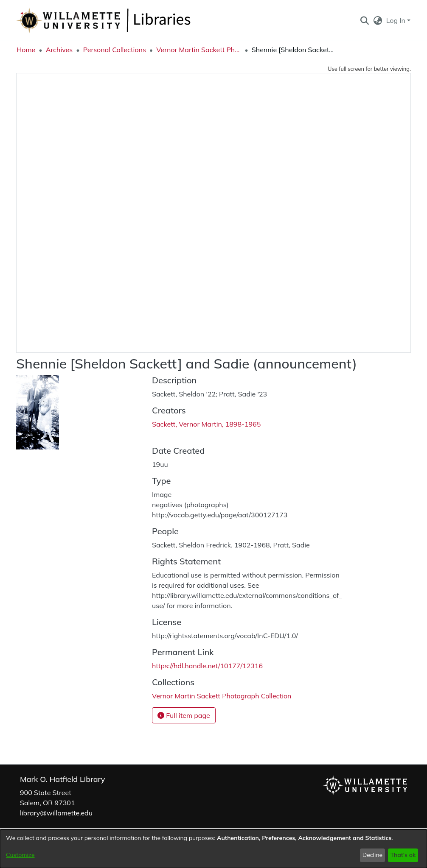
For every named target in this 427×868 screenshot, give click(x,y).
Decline (373, 855)
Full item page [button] (184, 715)
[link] (222, 696)
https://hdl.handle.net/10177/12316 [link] (207, 666)
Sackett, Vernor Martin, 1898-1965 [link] (206, 424)
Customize (20, 855)
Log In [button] (397, 20)
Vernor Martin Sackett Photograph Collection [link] (199, 50)
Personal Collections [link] (115, 50)
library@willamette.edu (56, 813)
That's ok (403, 855)
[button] (364, 20)
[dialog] (213, 849)
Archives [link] (59, 50)
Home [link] (26, 50)
